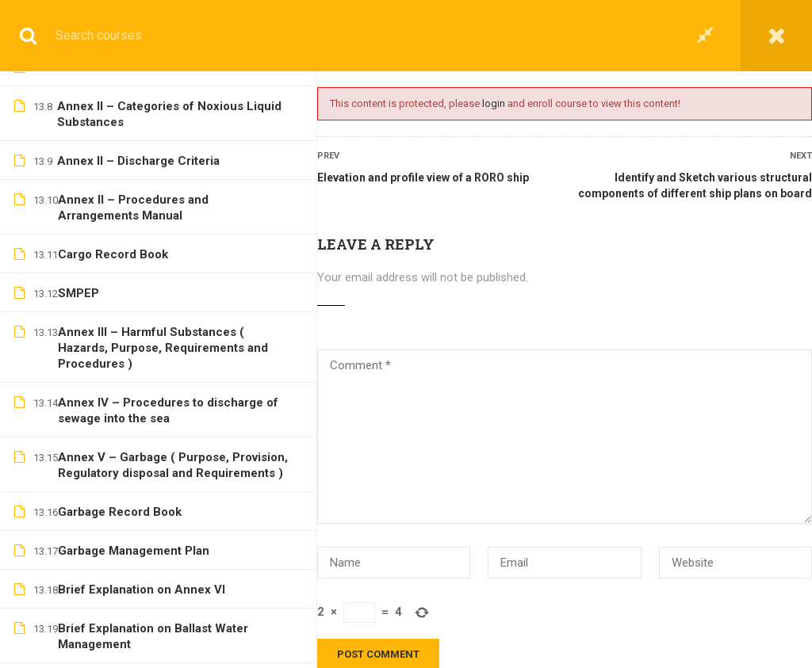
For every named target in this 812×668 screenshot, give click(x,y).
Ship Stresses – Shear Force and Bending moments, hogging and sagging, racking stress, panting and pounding (172, 586)
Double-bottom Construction (138, 461)
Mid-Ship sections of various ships (154, 422)
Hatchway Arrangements (127, 641)
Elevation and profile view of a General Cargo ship (164, 118)
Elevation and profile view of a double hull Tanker (173, 173)
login (494, 103)
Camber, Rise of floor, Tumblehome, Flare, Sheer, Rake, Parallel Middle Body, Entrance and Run (170, 516)
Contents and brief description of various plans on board (173, 305)
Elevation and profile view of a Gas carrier (173, 219)
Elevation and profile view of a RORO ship (423, 177)
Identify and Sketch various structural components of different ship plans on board (695, 185)
